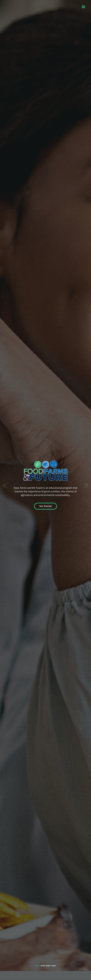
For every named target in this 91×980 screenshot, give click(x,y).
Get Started (45, 500)
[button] (5, 479)
